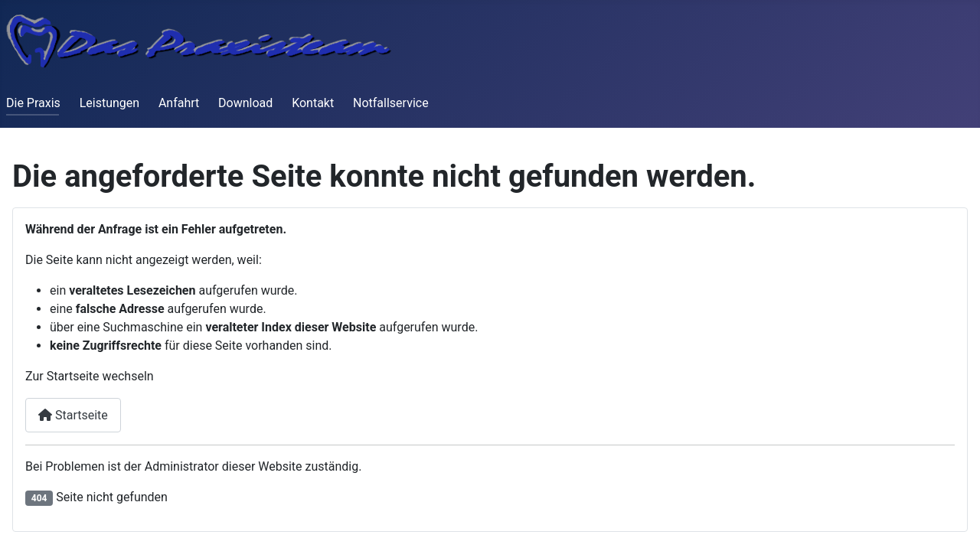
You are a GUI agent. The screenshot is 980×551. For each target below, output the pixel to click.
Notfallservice (391, 103)
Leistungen (109, 103)
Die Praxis (33, 103)
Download (245, 103)
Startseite (73, 415)
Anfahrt (179, 103)
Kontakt (313, 103)
